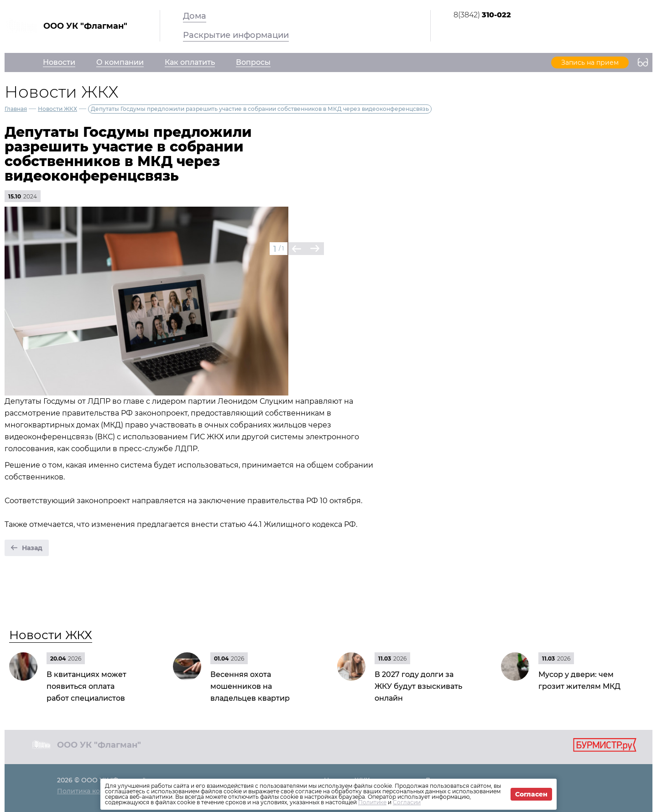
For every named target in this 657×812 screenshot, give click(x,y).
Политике (372, 802)
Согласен (531, 794)
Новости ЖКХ (57, 109)
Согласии (407, 802)
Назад (32, 548)
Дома (195, 16)
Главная (16, 109)
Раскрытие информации (236, 35)
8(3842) (482, 15)
